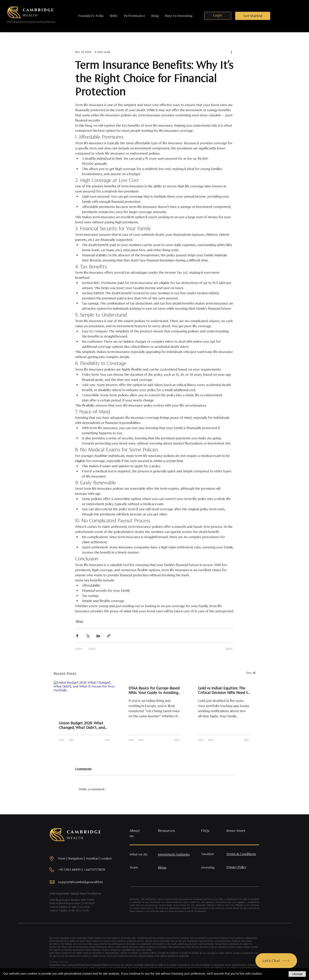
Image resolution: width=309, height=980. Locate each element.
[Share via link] (109, 636)
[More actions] (231, 52)
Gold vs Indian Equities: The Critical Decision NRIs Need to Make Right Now (224, 690)
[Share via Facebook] (77, 636)
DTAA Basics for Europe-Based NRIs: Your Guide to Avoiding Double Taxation (154, 690)
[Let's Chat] (276, 961)
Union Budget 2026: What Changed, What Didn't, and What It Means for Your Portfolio (82, 725)
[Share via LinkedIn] (98, 636)
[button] (253, 16)
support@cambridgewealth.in (80, 882)
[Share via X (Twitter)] (88, 636)
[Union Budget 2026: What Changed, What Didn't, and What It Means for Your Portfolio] (85, 698)
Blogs (80, 621)
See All (251, 673)
